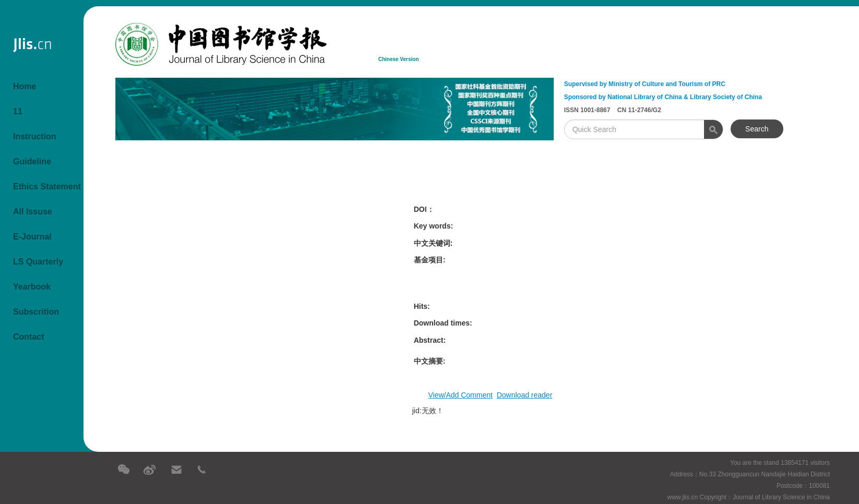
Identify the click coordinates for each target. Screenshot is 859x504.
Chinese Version (399, 59)
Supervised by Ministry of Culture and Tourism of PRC (645, 84)
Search (757, 129)
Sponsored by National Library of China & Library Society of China (663, 97)
